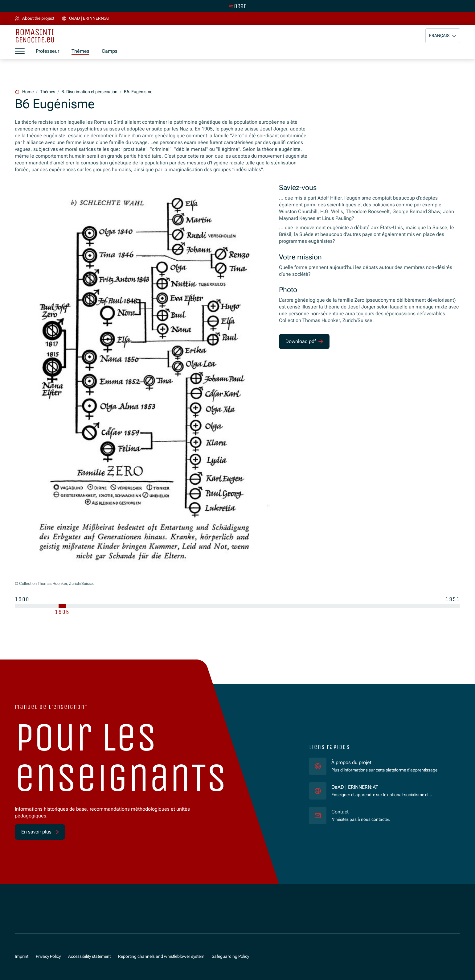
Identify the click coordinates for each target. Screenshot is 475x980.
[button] (443, 36)
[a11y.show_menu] (20, 52)
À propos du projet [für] (351, 762)
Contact (340, 812)
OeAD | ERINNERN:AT (391, 787)
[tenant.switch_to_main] (238, 6)
